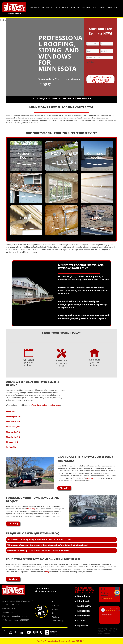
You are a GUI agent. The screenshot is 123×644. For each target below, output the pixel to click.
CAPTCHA (90, 62)
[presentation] (102, 68)
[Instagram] (10, 633)
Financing (56, 606)
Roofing (55, 610)
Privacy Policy (102, 629)
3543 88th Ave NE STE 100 (12, 605)
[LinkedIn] (21, 633)
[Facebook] (4, 633)
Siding (54, 614)
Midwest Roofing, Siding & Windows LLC (17, 602)
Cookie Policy (112, 629)
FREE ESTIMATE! (84, 98)
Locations (86, 7)
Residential (35, 7)
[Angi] (35, 633)
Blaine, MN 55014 (8, 609)
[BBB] (51, 633)
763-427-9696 (14, 13)
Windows (55, 618)
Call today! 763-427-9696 (45, 592)
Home (54, 602)
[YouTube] (29, 633)
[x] (16, 633)
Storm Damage (58, 622)
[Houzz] (41, 633)
